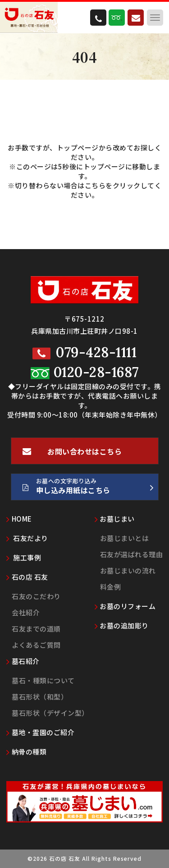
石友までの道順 (36, 629)
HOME (19, 519)
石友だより (27, 538)
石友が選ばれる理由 (132, 554)
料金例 (111, 587)
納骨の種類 (26, 752)
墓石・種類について (43, 680)
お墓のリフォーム (125, 606)
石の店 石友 (27, 577)
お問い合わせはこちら (72, 455)
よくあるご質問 (36, 645)
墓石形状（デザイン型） (50, 713)
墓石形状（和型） (40, 697)
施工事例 (24, 557)
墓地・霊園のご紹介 (40, 732)
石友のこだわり (36, 596)
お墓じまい (115, 519)
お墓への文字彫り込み (88, 488)
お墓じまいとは (125, 538)
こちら (95, 185)
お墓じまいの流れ (128, 570)
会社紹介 (26, 612)
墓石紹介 (23, 661)
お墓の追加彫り (122, 625)
